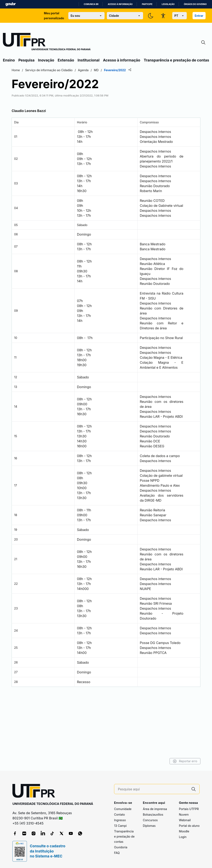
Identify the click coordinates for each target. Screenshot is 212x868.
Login (183, 837)
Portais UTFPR (189, 809)
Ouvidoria (121, 847)
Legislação (168, 4)
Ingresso (120, 820)
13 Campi (120, 826)
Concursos (150, 820)
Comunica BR (91, 4)
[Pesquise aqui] (153, 789)
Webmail (185, 820)
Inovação (46, 60)
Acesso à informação (120, 4)
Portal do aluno (189, 826)
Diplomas (149, 826)
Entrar (199, 16)
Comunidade (123, 809)
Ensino (9, 60)
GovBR (11, 4)
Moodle (184, 831)
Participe (147, 4)
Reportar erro (165, 761)
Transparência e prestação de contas (176, 60)
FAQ (117, 853)
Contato (119, 815)
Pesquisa (26, 60)
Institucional (89, 60)
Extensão (66, 60)
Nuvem (184, 815)
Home (36, 70)
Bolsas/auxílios (153, 815)
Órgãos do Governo (195, 4)
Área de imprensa (155, 809)
